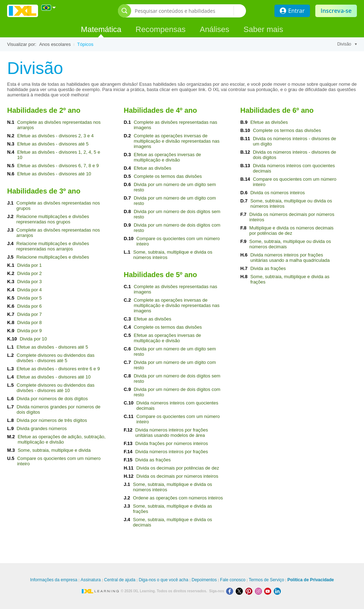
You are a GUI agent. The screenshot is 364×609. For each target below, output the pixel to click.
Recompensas (160, 29)
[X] (240, 591)
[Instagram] (260, 591)
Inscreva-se (336, 11)
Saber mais (263, 29)
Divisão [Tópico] (347, 44)
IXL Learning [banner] (23, 11)
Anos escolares (55, 44)
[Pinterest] (250, 591)
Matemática (101, 29)
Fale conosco (233, 580)
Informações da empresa (54, 580)
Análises (215, 29)
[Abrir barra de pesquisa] (125, 11)
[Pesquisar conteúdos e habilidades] (184, 11)
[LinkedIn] (278, 591)
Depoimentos (204, 580)
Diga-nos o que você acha (163, 580)
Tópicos (85, 44)
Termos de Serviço (266, 580)
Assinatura (91, 580)
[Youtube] (269, 591)
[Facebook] (231, 591)
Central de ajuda (120, 580)
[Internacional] (49, 8)
